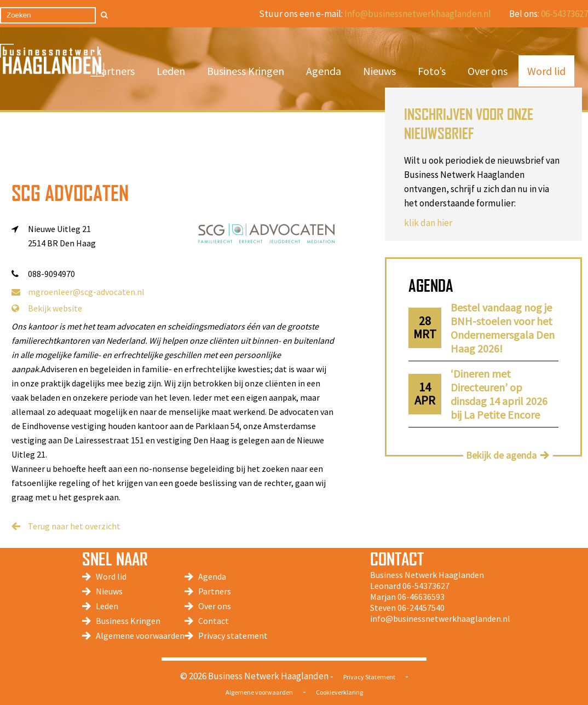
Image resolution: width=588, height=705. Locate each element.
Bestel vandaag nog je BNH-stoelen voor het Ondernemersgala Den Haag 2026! (503, 328)
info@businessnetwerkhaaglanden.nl (440, 619)
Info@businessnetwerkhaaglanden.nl (418, 14)
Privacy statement (233, 635)
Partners (115, 71)
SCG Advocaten (70, 193)
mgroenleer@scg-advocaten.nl (78, 292)
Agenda (324, 71)
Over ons (488, 71)
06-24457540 (421, 608)
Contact (214, 621)
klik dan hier (428, 223)
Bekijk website (47, 308)
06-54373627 (564, 14)
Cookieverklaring (339, 692)
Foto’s (432, 71)
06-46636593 (421, 597)
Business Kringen (246, 71)
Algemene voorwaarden (140, 635)
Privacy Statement (369, 677)
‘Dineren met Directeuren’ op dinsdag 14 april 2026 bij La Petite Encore (499, 394)
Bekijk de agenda (501, 455)
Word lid (546, 71)
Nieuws (379, 71)
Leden (171, 71)
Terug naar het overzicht (74, 526)
